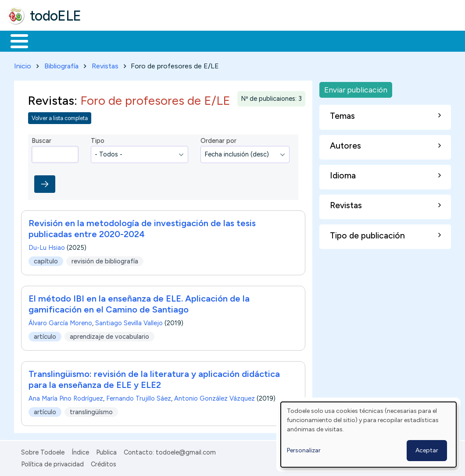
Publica (106, 451)
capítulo (46, 259)
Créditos (104, 462)
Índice (80, 451)
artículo (45, 335)
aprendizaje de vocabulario (109, 335)
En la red (207, 40)
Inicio (15, 40)
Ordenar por (218, 139)
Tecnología (262, 40)
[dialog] (368, 435)
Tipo (98, 139)
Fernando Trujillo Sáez (139, 397)
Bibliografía (61, 64)
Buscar (360, 40)
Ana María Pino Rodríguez (66, 397)
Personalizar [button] (304, 450)
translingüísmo (91, 410)
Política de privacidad (52, 462)
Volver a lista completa (60, 116)
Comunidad (321, 40)
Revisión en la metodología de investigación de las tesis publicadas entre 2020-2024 (142, 227)
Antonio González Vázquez (215, 397)
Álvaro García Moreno (60, 322)
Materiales (49, 40)
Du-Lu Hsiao (47, 246)
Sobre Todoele (43, 451)
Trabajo (158, 40)
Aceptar (427, 450)
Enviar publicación (356, 88)
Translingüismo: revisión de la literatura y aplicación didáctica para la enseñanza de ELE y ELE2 (154, 378)
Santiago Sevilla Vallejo (129, 322)
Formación (106, 40)
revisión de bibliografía (105, 259)
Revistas (105, 64)
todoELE (55, 16)
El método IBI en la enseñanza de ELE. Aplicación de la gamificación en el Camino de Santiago (139, 303)
